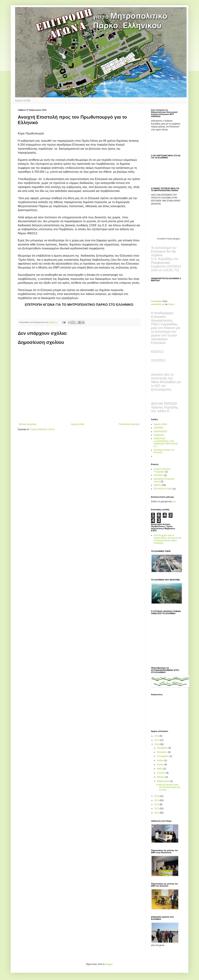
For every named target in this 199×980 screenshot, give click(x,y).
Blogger (109, 964)
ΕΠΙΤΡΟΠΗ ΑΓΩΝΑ (163, 489)
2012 (157, 809)
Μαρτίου (161, 777)
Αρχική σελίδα (23, 100)
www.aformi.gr (158, 304)
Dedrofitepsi (157, 301)
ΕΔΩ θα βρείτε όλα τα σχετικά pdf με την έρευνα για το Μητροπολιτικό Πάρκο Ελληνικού (167, 539)
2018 (157, 736)
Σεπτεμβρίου (163, 756)
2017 (157, 740)
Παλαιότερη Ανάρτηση (129, 424)
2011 (157, 813)
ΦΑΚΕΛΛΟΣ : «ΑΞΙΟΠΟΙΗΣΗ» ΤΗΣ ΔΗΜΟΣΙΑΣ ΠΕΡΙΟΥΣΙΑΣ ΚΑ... (166, 442)
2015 (157, 796)
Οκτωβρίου (162, 752)
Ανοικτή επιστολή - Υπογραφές (162, 470)
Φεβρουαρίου (164, 781)
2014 (157, 800)
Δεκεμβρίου (163, 748)
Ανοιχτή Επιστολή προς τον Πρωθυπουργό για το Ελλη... (168, 787)
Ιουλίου (161, 760)
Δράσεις (158, 485)
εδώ (174, 502)
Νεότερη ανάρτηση (27, 424)
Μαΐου (160, 769)
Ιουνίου (161, 765)
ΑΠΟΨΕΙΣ (159, 428)
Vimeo (171, 304)
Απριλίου (161, 773)
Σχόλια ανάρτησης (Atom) (42, 429)
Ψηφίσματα (159, 435)
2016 (157, 744)
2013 (157, 804)
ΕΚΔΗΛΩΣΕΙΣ (160, 431)
